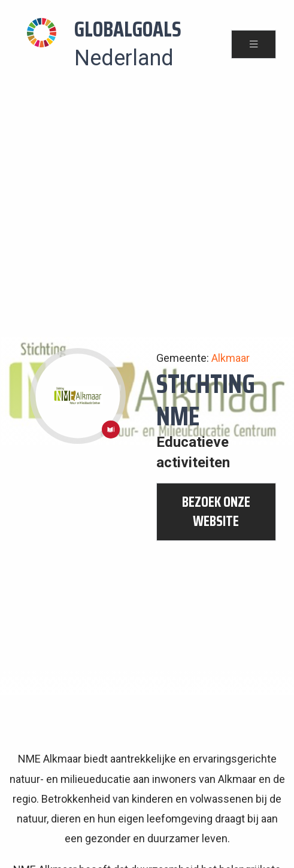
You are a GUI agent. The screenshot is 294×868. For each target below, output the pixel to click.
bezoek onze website (216, 512)
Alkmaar (231, 358)
